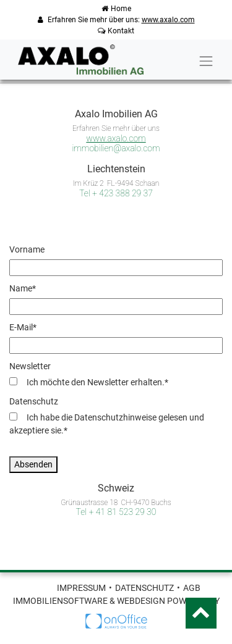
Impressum (81, 588)
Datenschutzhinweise (115, 417)
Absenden (33, 464)
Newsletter (30, 366)
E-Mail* (23, 327)
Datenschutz (34, 401)
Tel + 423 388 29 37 (116, 193)
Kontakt (116, 31)
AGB (192, 588)
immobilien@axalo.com (116, 148)
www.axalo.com (168, 20)
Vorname (27, 249)
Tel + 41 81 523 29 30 (116, 512)
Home (116, 9)
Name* (23, 288)
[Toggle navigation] (206, 61)
